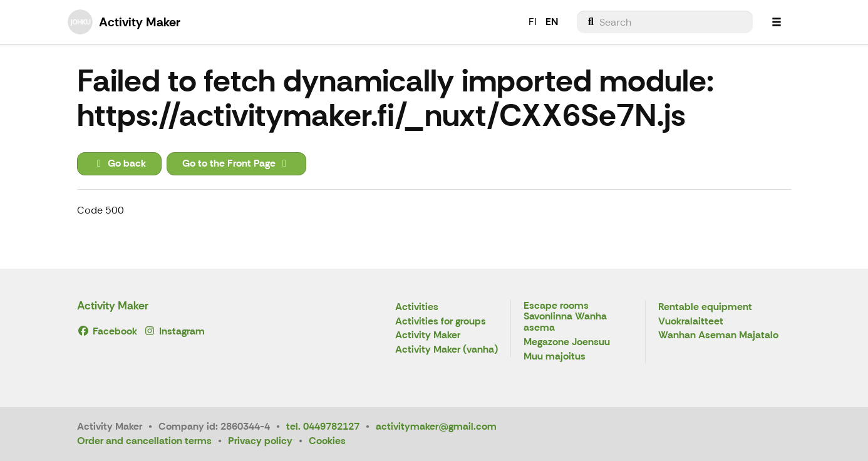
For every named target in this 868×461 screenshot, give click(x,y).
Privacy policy (260, 441)
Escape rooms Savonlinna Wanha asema (565, 317)
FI (533, 22)
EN (552, 22)
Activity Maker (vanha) (447, 350)
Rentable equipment (705, 307)
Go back (119, 163)
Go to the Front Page (236, 163)
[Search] (665, 22)
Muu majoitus (555, 357)
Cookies (327, 441)
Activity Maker (113, 306)
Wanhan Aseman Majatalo (718, 335)
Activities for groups (441, 322)
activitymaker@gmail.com (436, 426)
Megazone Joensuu (567, 342)
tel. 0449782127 (323, 426)
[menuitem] (665, 22)
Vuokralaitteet (691, 322)
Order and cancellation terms (144, 441)
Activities (417, 307)
